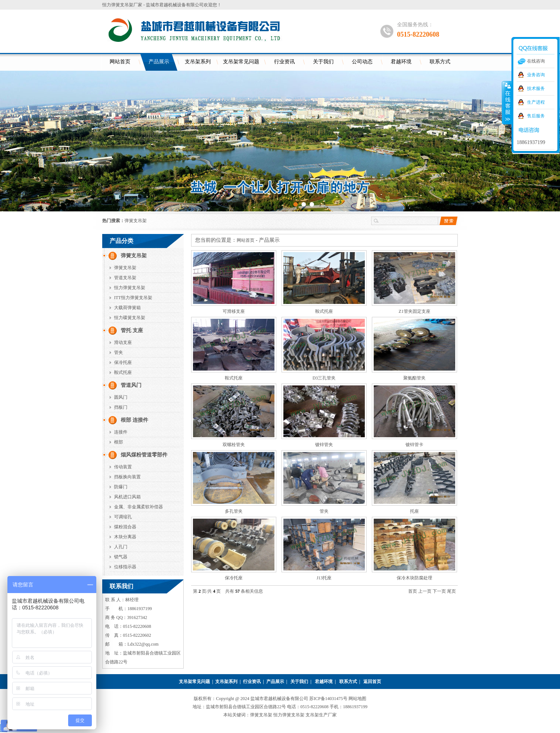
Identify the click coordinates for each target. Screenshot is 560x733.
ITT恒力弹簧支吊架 (133, 298)
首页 (413, 591)
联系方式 (440, 62)
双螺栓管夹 (234, 445)
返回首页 (372, 682)
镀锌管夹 (324, 445)
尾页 (451, 591)
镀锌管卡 (414, 445)
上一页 (425, 591)
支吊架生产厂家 (321, 715)
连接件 (121, 432)
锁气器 (121, 557)
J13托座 (324, 578)
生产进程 (536, 102)
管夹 (119, 352)
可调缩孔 (123, 517)
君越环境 (401, 62)
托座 (414, 511)
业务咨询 (536, 75)
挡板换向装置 (127, 477)
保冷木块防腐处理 (414, 578)
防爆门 (121, 487)
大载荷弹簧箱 (127, 308)
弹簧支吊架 (136, 221)
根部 (119, 442)
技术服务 (536, 88)
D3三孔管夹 (324, 378)
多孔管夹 (234, 511)
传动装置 (123, 467)
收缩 (507, 103)
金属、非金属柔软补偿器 (139, 507)
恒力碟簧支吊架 (130, 318)
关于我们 (323, 62)
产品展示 (159, 62)
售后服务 (536, 116)
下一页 (439, 591)
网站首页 (120, 62)
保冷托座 (123, 362)
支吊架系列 (198, 62)
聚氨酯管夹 (414, 378)
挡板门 (121, 407)
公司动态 (362, 62)
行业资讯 (284, 62)
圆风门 (121, 397)
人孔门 (121, 547)
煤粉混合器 (125, 527)
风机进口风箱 (127, 497)
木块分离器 (125, 537)
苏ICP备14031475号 (329, 699)
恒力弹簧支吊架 (130, 288)
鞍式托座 (123, 372)
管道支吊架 (125, 278)
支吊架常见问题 (241, 62)
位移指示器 (125, 567)
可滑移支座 (234, 311)
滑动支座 (123, 342)
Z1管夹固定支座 (414, 311)
